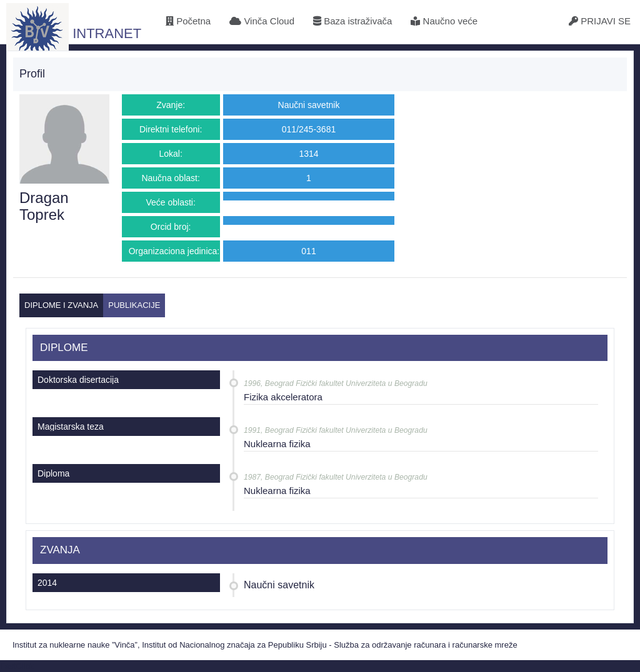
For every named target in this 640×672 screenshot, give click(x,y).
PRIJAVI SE (600, 21)
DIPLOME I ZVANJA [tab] (61, 305)
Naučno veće (444, 21)
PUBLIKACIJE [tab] (134, 305)
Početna (188, 21)
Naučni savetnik (279, 585)
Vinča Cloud (262, 21)
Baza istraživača (352, 21)
